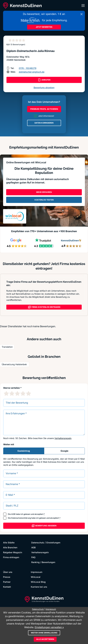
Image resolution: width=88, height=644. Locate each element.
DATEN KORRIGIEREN (44, 123)
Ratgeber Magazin (13, 552)
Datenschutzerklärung (21, 518)
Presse (7, 577)
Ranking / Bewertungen (43, 562)
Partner (7, 582)
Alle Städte (9, 543)
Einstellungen (53, 543)
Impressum (37, 572)
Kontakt (7, 587)
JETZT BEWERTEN (44, 27)
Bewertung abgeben (44, 87)
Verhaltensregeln (63, 438)
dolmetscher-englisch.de (32, 72)
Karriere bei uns (39, 587)
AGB (13, 514)
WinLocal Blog (38, 582)
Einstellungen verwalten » (49, 627)
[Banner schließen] (82, 14)
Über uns (8, 572)
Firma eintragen (11, 557)
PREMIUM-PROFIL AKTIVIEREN (44, 109)
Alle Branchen (10, 547)
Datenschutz (38, 543)
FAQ (33, 557)
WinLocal (36, 577)
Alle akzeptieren (45, 639)
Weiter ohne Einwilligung (44, 633)
